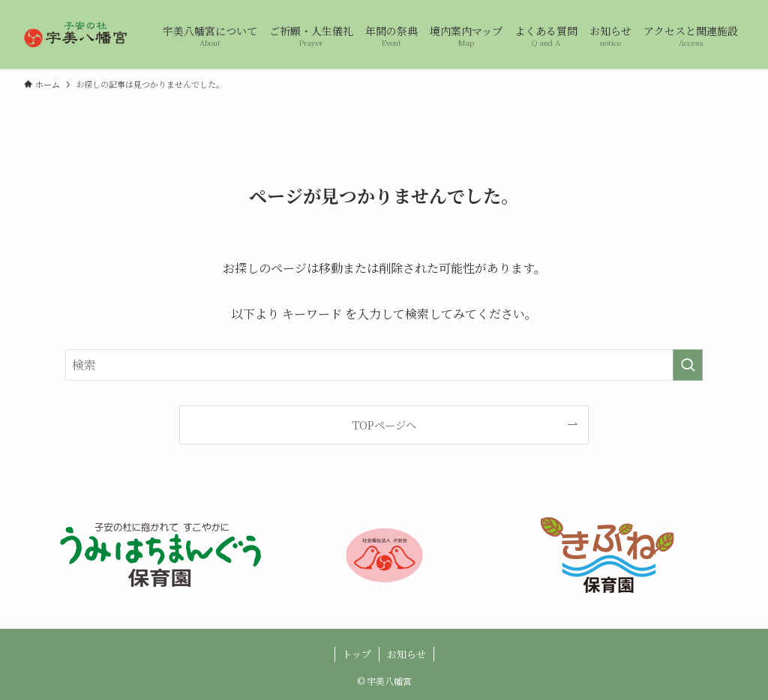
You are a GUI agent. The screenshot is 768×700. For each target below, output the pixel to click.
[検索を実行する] (688, 365)
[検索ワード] (384, 365)
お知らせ (406, 654)
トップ (357, 654)
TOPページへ (384, 425)
